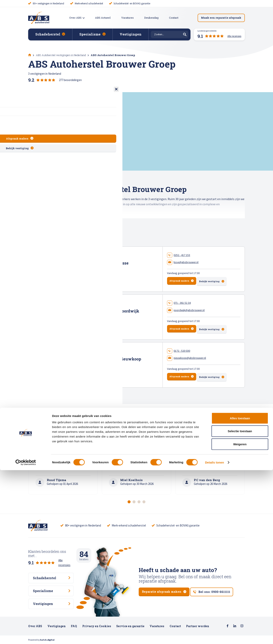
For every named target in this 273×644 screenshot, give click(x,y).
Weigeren (240, 618)
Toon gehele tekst (41, 221)
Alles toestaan (240, 592)
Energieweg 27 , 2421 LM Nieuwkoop (93, 362)
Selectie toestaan (240, 605)
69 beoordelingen (109, 274)
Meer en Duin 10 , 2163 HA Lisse (89, 268)
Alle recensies (67, 556)
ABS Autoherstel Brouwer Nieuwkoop (105, 358)
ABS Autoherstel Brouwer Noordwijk (104, 310)
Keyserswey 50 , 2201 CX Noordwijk (91, 315)
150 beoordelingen (109, 322)
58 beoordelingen (108, 369)
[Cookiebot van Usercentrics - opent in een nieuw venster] (26, 636)
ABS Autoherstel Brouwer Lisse (98, 263)
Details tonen (214, 636)
